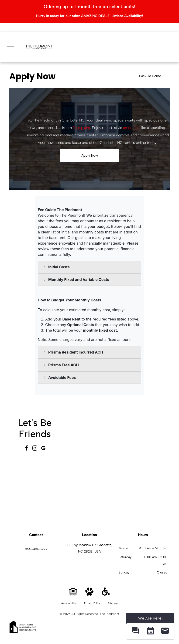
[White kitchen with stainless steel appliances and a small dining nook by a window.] (143, 495)
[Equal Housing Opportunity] (73, 594)
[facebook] (27, 449)
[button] (136, 631)
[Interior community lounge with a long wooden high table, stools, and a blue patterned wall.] (92, 443)
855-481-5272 (36, 549)
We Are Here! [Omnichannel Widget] (150, 618)
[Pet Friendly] (89, 594)
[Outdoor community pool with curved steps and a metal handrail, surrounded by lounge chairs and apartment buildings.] (143, 443)
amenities (131, 128)
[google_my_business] (43, 449)
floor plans (81, 128)
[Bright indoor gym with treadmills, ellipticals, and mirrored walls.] (92, 495)
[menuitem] (69, 603)
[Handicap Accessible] (106, 594)
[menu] (10, 44)
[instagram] (35, 449)
